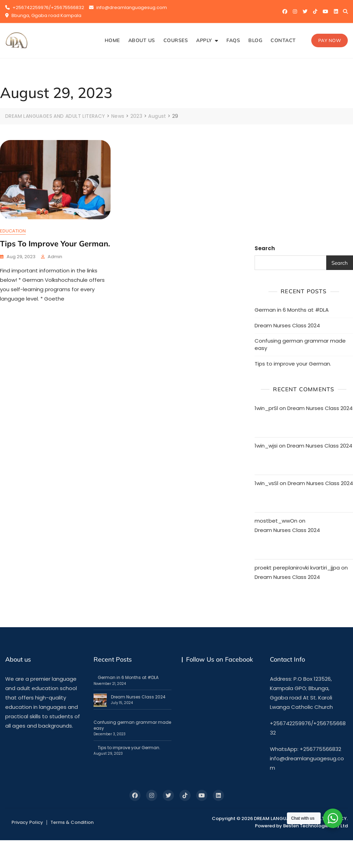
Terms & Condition (72, 822)
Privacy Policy (27, 822)
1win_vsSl (266, 483)
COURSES (176, 40)
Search (265, 248)
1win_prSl (266, 408)
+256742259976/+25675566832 (45, 7)
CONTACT (283, 40)
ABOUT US (142, 40)
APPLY (204, 40)
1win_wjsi (266, 446)
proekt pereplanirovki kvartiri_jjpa (297, 568)
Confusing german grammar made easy (300, 344)
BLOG (255, 40)
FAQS (233, 40)
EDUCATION (13, 231)
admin (55, 256)
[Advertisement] (305, 183)
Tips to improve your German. (55, 243)
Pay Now (330, 40)
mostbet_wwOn (276, 521)
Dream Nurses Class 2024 (287, 325)
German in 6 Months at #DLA (292, 309)
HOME (112, 40)
